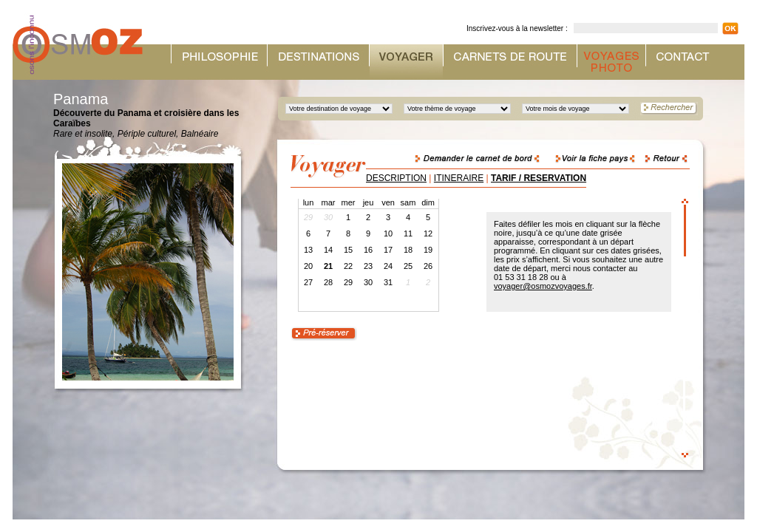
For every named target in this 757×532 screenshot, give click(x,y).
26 (428, 266)
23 (368, 266)
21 (328, 266)
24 (388, 266)
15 (348, 250)
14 (328, 250)
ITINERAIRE (459, 178)
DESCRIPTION (396, 178)
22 (348, 266)
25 (408, 266)
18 (408, 250)
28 (328, 282)
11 (408, 233)
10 (388, 233)
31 (388, 282)
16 (368, 250)
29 (348, 282)
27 (308, 282)
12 (428, 233)
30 (368, 282)
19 (428, 250)
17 (388, 250)
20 (308, 266)
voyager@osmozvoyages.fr (543, 286)
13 (308, 250)
